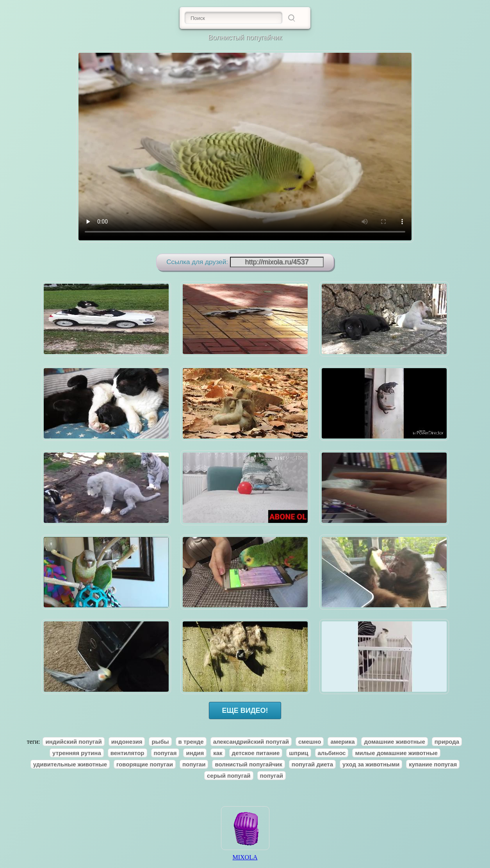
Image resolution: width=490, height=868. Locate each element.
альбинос (332, 753)
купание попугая (433, 764)
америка (342, 742)
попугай (272, 776)
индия (195, 753)
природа (447, 742)
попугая (165, 753)
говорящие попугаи (145, 764)
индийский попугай (73, 742)
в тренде (191, 742)
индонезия (127, 742)
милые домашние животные (396, 753)
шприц (298, 753)
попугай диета (312, 764)
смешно (310, 742)
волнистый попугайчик (248, 764)
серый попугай (229, 776)
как (218, 753)
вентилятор (127, 753)
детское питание (256, 753)
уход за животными (371, 764)
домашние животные (394, 742)
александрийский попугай (251, 742)
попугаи (194, 764)
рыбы (160, 742)
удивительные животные (70, 764)
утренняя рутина (77, 753)
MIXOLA (245, 855)
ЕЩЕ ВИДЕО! (245, 711)
